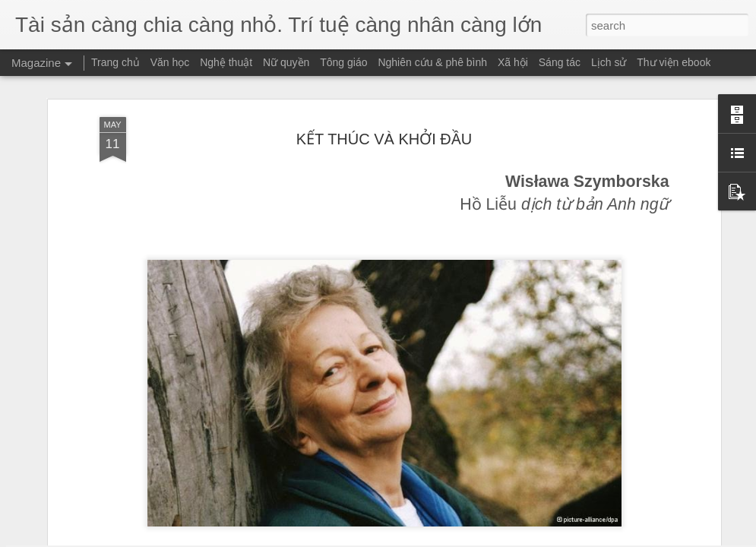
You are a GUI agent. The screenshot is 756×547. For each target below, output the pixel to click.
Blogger (426, 539)
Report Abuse (470, 539)
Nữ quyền (286, 62)
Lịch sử (609, 62)
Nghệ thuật (226, 62)
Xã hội (513, 62)
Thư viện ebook (674, 62)
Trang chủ (115, 62)
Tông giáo (343, 62)
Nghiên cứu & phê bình (432, 62)
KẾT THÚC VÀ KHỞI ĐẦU (384, 106)
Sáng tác (560, 62)
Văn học (170, 62)
